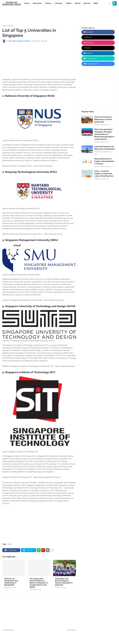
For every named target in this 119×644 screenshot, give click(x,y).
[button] (110, 3)
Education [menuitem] (37, 3)
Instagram (89, 43)
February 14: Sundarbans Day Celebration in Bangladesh (11, 582)
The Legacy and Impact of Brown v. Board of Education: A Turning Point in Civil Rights (39, 583)
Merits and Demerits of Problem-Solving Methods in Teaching (104, 161)
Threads (87, 48)
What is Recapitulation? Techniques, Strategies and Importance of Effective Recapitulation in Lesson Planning (104, 134)
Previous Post (9, 630)
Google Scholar (91, 64)
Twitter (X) (88, 37)
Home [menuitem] (27, 3)
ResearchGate (90, 58)
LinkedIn (88, 53)
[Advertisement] (45, 16)
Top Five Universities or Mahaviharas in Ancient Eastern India (103, 119)
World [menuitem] (78, 3)
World (11, 26)
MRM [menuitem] (96, 3)
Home (5, 26)
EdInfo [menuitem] (69, 3)
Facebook (88, 32)
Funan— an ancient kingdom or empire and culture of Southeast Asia (104, 174)
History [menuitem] (48, 3)
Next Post (71, 630)
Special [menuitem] (87, 3)
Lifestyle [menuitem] (59, 3)
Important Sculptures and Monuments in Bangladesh (104, 148)
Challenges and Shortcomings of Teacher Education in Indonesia (64, 582)
